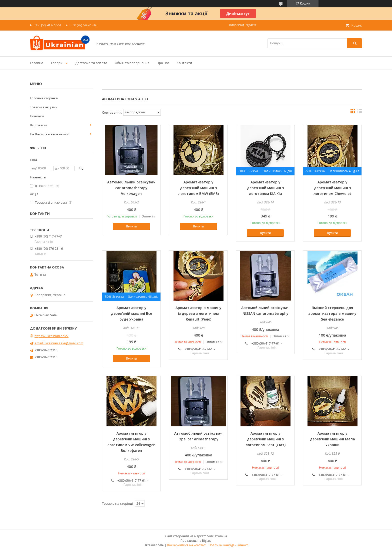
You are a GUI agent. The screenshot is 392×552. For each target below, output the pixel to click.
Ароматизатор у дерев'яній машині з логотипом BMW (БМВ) (198, 188)
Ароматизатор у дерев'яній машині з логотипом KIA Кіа (265, 188)
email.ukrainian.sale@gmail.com (59, 343)
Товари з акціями (44, 107)
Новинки (37, 116)
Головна (37, 63)
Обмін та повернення (132, 63)
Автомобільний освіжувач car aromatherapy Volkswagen (131, 188)
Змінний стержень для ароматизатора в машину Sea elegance (332, 313)
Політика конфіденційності (229, 545)
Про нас (163, 63)
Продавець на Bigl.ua (196, 541)
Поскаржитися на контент (186, 545)
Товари (57, 63)
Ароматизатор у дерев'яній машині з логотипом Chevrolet (332, 188)
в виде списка (360, 112)
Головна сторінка (44, 98)
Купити (131, 226)
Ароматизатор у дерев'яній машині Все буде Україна (131, 313)
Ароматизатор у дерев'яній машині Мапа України (332, 439)
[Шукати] (355, 43)
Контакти (184, 63)
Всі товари (38, 125)
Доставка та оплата (91, 63)
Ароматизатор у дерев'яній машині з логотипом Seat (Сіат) (265, 439)
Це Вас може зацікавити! (50, 134)
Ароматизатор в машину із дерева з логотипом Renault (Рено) (198, 313)
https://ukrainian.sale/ (51, 336)
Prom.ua (221, 536)
